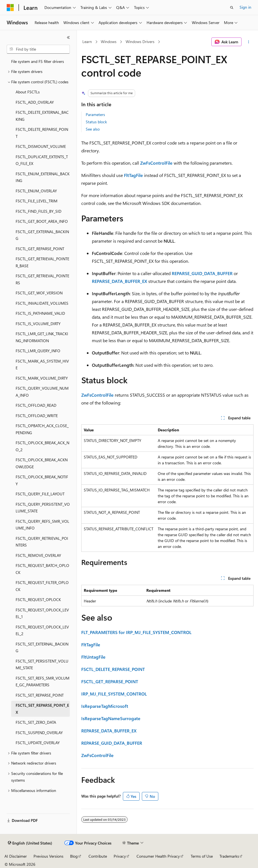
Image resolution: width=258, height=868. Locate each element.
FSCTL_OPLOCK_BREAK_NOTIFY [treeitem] (42, 480)
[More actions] (249, 42)
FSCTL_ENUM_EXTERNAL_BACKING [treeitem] (43, 177)
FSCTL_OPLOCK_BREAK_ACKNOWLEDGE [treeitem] (42, 463)
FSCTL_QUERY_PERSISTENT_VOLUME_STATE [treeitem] (43, 508)
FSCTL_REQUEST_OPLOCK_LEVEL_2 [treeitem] (42, 630)
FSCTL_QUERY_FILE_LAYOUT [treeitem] (40, 494)
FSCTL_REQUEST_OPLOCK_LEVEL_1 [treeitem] (42, 613)
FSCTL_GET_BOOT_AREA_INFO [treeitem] (42, 221)
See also (93, 129)
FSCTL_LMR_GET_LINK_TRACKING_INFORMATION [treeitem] (42, 337)
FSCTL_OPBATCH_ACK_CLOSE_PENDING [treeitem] (42, 429)
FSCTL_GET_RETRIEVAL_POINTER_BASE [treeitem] (42, 262)
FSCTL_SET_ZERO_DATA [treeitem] (36, 722)
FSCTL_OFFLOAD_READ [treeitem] (36, 405)
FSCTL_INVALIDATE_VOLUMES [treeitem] (42, 303)
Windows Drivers (140, 42)
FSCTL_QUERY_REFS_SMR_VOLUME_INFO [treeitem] (42, 525)
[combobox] (38, 49)
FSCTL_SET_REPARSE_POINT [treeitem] (40, 695)
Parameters (95, 114)
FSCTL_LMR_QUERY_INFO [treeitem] (38, 351)
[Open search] (232, 8)
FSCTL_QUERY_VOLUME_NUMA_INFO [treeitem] (42, 392)
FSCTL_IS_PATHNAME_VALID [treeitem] (40, 313)
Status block (96, 122)
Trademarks (229, 856)
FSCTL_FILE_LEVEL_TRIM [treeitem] (37, 201)
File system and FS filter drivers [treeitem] (38, 61)
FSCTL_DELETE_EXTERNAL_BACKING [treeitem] (42, 116)
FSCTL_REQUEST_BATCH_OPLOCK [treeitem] (42, 569)
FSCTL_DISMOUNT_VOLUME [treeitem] (41, 146)
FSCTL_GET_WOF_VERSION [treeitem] (39, 293)
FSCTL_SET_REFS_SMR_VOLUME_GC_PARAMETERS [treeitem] (43, 682)
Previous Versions (48, 856)
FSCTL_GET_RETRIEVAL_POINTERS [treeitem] (42, 279)
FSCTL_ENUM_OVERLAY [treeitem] (36, 191)
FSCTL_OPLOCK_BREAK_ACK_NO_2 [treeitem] (42, 446)
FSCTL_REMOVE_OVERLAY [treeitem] (38, 555)
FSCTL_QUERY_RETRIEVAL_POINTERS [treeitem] (42, 542)
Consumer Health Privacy (158, 856)
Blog (74, 856)
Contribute (98, 856)
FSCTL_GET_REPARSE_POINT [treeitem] (40, 249)
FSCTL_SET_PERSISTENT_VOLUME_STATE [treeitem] (42, 664)
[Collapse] (68, 37)
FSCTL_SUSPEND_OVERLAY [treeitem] (39, 733)
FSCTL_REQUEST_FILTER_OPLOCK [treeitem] (42, 586)
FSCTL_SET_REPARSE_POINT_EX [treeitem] (42, 709)
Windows (109, 42)
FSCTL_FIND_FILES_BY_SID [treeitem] (39, 211)
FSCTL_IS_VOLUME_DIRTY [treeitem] (38, 324)
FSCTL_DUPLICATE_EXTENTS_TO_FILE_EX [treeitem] (42, 160)
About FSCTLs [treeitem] (28, 92)
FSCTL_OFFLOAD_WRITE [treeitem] (37, 416)
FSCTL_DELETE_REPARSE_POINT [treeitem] (42, 133)
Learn (87, 42)
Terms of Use (202, 856)
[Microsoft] (10, 8)
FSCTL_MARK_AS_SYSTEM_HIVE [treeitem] (42, 365)
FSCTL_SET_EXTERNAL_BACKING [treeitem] (42, 647)
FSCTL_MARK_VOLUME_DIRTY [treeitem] (42, 378)
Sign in (245, 7)
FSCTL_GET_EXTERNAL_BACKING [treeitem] (42, 235)
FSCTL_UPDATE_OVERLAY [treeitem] (38, 743)
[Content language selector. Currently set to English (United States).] (30, 843)
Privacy (120, 856)
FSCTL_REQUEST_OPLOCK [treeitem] (38, 599)
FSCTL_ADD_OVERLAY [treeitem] (35, 102)
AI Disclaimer (16, 856)
